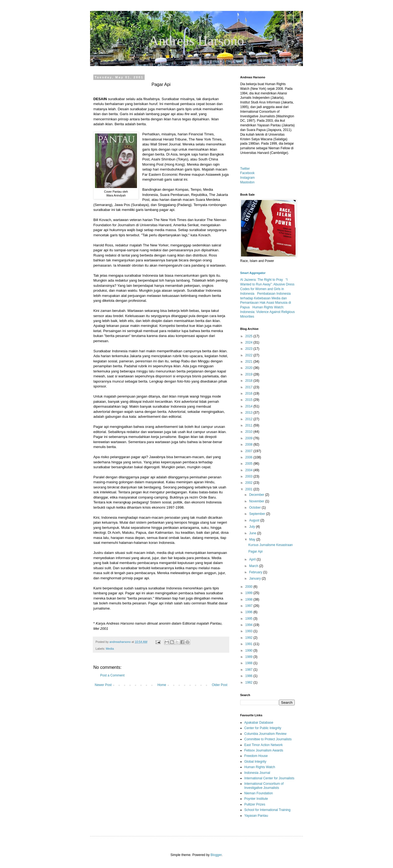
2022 (249, 355)
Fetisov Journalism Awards (264, 750)
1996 (249, 612)
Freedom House (256, 756)
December (257, 495)
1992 (249, 638)
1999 (249, 593)
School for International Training (267, 810)
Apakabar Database (259, 723)
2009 (249, 438)
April (253, 559)
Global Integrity (255, 762)
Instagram (247, 178)
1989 (249, 657)
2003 (249, 476)
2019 (249, 374)
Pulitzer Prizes (255, 804)
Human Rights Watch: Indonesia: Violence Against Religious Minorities (267, 312)
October (255, 508)
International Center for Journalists (269, 778)
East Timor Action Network (264, 745)
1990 (249, 651)
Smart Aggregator (253, 273)
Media (110, 649)
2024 (249, 342)
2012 (249, 419)
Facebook (247, 173)
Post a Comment (112, 675)
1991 (249, 644)
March (254, 566)
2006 (249, 457)
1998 (249, 599)
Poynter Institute (256, 799)
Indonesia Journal (257, 773)
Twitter (245, 169)
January (255, 578)
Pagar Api (255, 551)
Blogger (216, 855)
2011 (249, 425)
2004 (249, 470)
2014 (249, 406)
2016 (249, 393)
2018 (249, 381)
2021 (249, 362)
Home (162, 685)
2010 (249, 432)
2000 (249, 587)
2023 (249, 349)
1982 (249, 682)
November (257, 501)
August (255, 520)
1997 (249, 606)
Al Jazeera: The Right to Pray (262, 280)
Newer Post (103, 685)
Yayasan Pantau (256, 816)
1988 (249, 663)
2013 (249, 413)
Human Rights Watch (260, 767)
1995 (249, 619)
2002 (249, 483)
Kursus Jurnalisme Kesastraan (271, 545)
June (253, 533)
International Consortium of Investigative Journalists (264, 786)
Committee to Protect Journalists (268, 739)
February (256, 572)
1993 (249, 631)
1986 (249, 676)
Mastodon (247, 182)
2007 (249, 451)
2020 (249, 368)
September (258, 514)
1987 (249, 670)
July (253, 527)
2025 (249, 336)
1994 (249, 625)
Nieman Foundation (259, 793)
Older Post (220, 685)
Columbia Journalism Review (265, 734)
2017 (249, 387)
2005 (249, 464)
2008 (249, 445)
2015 (249, 400)
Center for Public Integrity (263, 728)
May (253, 539)
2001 (249, 489)
